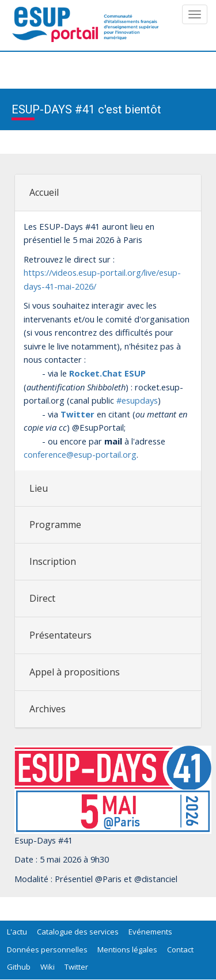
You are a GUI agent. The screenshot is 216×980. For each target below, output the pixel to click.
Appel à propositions (75, 672)
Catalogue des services (78, 932)
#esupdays (136, 400)
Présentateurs (60, 635)
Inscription (53, 561)
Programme (55, 525)
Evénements (150, 932)
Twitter (76, 967)
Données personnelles (47, 949)
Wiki (48, 967)
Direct (42, 598)
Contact (180, 949)
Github (19, 967)
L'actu (17, 932)
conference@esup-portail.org (80, 454)
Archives (48, 709)
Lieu (39, 488)
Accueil (44, 192)
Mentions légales (127, 949)
